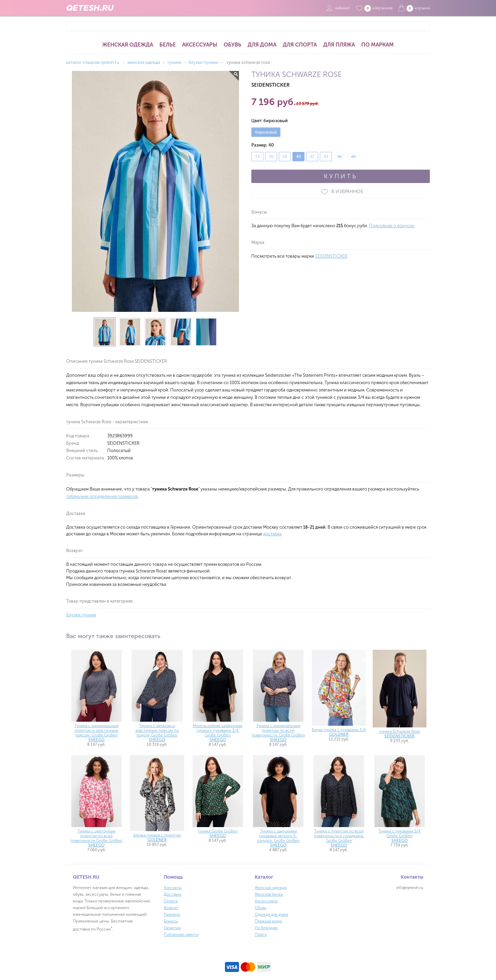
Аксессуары (200, 45)
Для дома (262, 45)
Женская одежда (128, 45)
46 (340, 157)
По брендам (266, 928)
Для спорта (300, 45)
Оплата (171, 901)
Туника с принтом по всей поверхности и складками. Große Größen (339, 838)
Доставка (172, 894)
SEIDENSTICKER (331, 256)
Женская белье (269, 894)
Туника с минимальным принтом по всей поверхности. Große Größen (278, 733)
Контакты (173, 888)
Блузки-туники (81, 615)
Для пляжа (339, 45)
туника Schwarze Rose (400, 734)
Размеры (172, 914)
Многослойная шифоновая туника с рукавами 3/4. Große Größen (218, 733)
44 (326, 157)
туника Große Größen (218, 833)
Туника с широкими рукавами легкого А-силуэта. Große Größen (278, 838)
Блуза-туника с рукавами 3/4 (339, 732)
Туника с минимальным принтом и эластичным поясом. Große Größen (97, 733)
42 (312, 157)
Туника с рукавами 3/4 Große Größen (399, 836)
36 (271, 157)
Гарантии (172, 928)
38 (285, 157)
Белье (168, 45)
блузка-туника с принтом (157, 837)
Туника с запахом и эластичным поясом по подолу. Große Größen (157, 733)
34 (257, 157)
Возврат (171, 908)
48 (353, 157)
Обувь (232, 45)
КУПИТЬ (341, 176)
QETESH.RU (90, 8)
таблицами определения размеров (102, 496)
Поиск (261, 934)
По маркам (378, 45)
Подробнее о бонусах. (392, 226)
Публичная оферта (181, 934)
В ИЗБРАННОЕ (341, 192)
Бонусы (171, 921)
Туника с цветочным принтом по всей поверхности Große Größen (96, 838)
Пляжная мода (268, 921)
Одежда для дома (271, 914)
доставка (272, 534)
